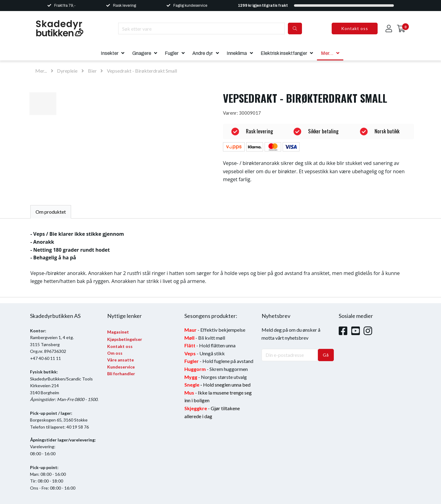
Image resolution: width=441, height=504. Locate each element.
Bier (92, 71)
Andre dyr (203, 53)
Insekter (110, 53)
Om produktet (51, 212)
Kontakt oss (355, 28)
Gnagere (142, 53)
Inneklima (237, 53)
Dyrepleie (67, 71)
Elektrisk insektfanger (284, 53)
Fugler (172, 53)
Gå (326, 355)
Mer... (327, 53)
